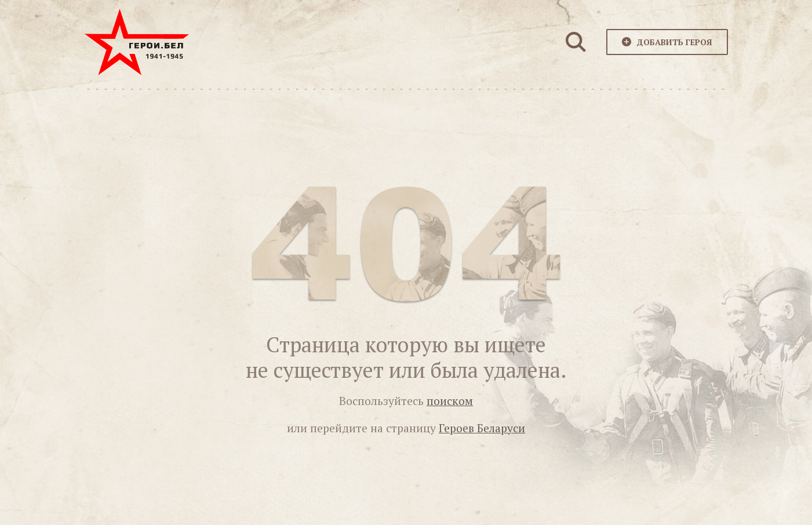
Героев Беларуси (482, 428)
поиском (450, 401)
